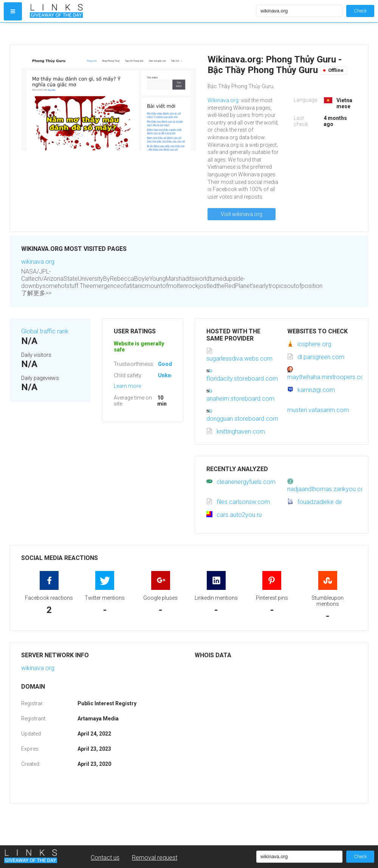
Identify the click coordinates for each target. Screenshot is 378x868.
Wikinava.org (223, 100)
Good (165, 364)
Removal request (155, 858)
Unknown (170, 375)
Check (360, 11)
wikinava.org (38, 262)
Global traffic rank (45, 331)
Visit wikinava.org (242, 214)
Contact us (105, 858)
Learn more (127, 386)
